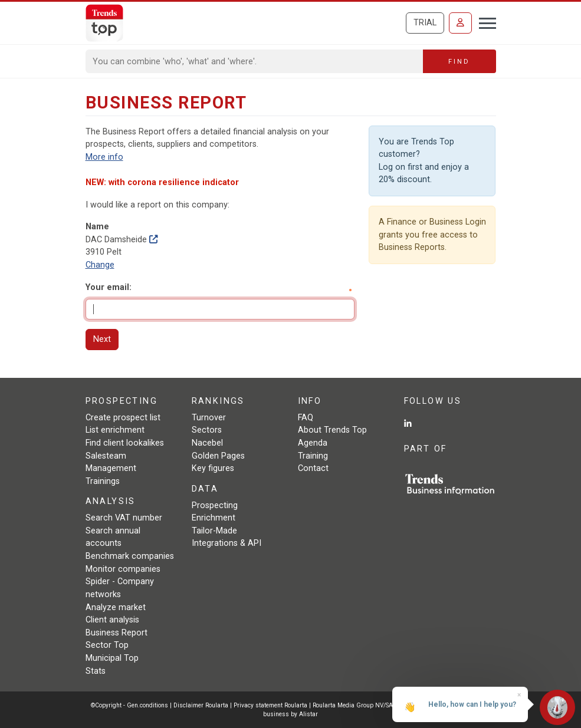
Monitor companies (123, 569)
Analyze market (116, 607)
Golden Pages (218, 456)
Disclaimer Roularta (201, 705)
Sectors (207, 430)
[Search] (255, 61)
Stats (96, 671)
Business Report (116, 633)
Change (100, 265)
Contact (313, 468)
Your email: (109, 287)
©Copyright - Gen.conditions (129, 705)
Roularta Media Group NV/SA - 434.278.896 (374, 705)
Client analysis (112, 620)
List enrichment (115, 430)
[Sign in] (460, 23)
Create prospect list (123, 418)
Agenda (313, 443)
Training (313, 456)
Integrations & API (227, 543)
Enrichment (214, 518)
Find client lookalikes (125, 443)
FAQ (306, 418)
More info (104, 157)
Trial (425, 23)
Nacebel (207, 443)
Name (97, 227)
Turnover (209, 418)
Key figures (213, 468)
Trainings (103, 481)
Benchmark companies (130, 556)
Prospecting (215, 505)
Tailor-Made (214, 531)
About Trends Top (332, 430)
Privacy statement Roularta (270, 705)
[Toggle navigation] (484, 22)
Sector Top (107, 645)
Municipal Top (112, 658)
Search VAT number (124, 518)
